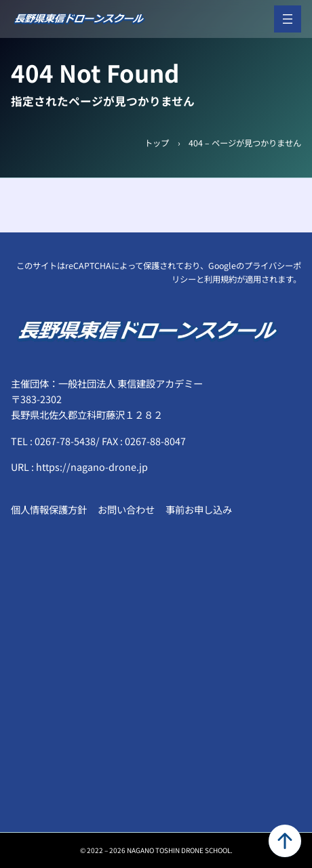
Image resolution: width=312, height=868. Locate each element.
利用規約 (220, 279)
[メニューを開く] (288, 19)
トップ (157, 143)
